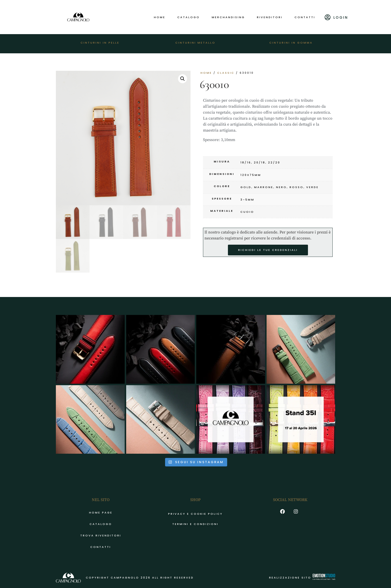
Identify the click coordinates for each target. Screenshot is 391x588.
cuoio (247, 212)
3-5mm (247, 200)
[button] (183, 79)
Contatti (305, 17)
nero (281, 187)
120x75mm (251, 175)
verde (312, 187)
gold (246, 187)
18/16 (246, 162)
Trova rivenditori (101, 535)
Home (160, 17)
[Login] (328, 17)
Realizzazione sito (302, 578)
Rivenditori (270, 17)
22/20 (274, 162)
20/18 (260, 162)
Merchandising (228, 17)
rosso (296, 187)
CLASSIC (226, 73)
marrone (264, 187)
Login (341, 17)
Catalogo (189, 17)
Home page (101, 513)
